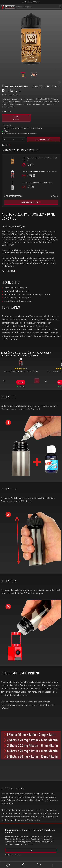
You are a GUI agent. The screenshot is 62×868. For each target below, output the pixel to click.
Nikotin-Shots (31, 253)
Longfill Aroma (16, 250)
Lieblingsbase (8, 253)
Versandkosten (18, 128)
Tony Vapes (19, 226)
